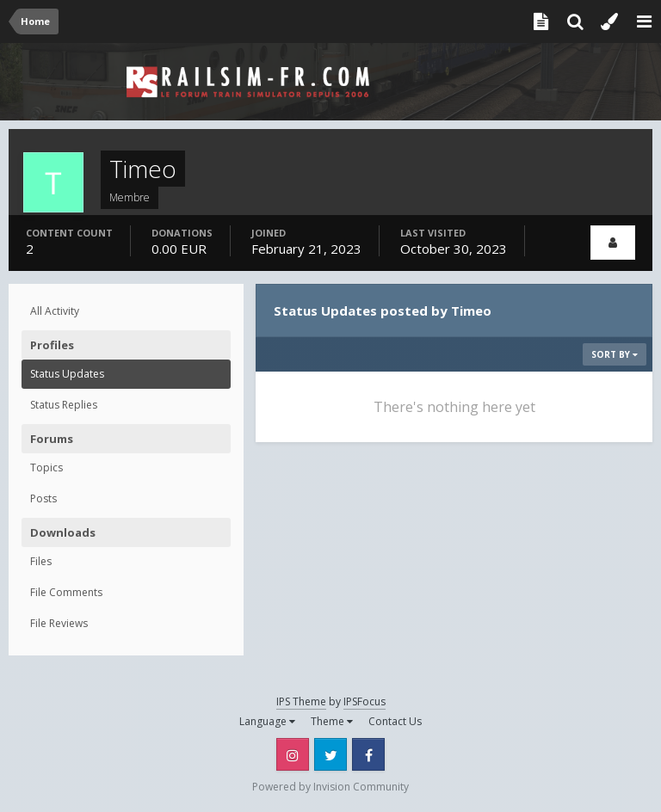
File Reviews (59, 623)
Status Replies (64, 405)
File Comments (66, 592)
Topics (46, 468)
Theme (332, 721)
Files (41, 561)
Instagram (293, 754)
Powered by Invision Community (330, 787)
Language (267, 721)
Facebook (368, 754)
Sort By (615, 354)
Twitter (330, 754)
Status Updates (67, 374)
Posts (43, 498)
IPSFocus (364, 701)
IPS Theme (301, 701)
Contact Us (395, 721)
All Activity (55, 311)
